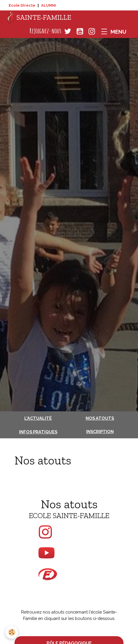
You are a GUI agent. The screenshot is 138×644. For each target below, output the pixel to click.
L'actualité (38, 418)
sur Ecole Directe (69, 577)
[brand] (39, 18)
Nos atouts (100, 418)
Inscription (100, 432)
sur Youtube (69, 553)
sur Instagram (69, 532)
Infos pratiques (38, 432)
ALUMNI (49, 5)
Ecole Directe (22, 5)
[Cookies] (12, 632)
